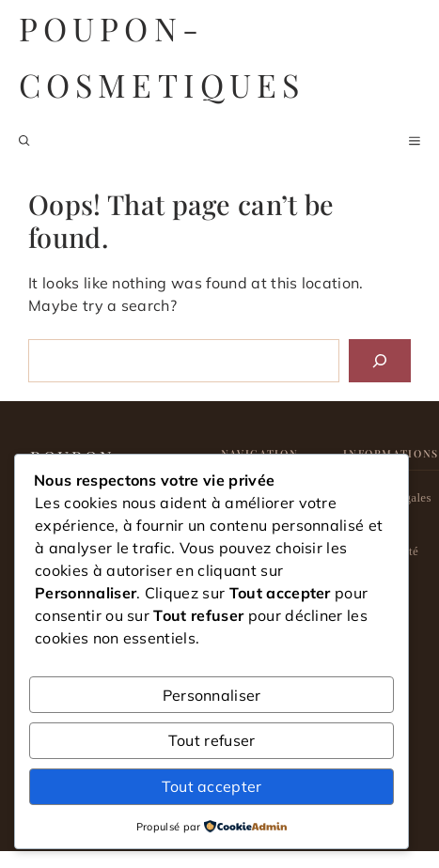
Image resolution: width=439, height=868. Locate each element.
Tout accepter (212, 786)
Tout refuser (212, 740)
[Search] (380, 361)
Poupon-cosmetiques (162, 56)
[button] (24, 141)
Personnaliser (212, 695)
